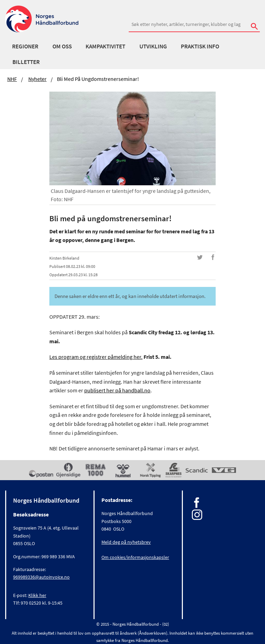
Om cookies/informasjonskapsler (135, 557)
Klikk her (37, 595)
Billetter (26, 62)
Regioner (25, 46)
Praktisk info (200, 46)
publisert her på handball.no (117, 390)
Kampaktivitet (105, 46)
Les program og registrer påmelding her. (96, 357)
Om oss (62, 46)
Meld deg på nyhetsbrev (126, 542)
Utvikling (153, 46)
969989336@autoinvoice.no (41, 577)
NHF (12, 79)
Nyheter (37, 79)
